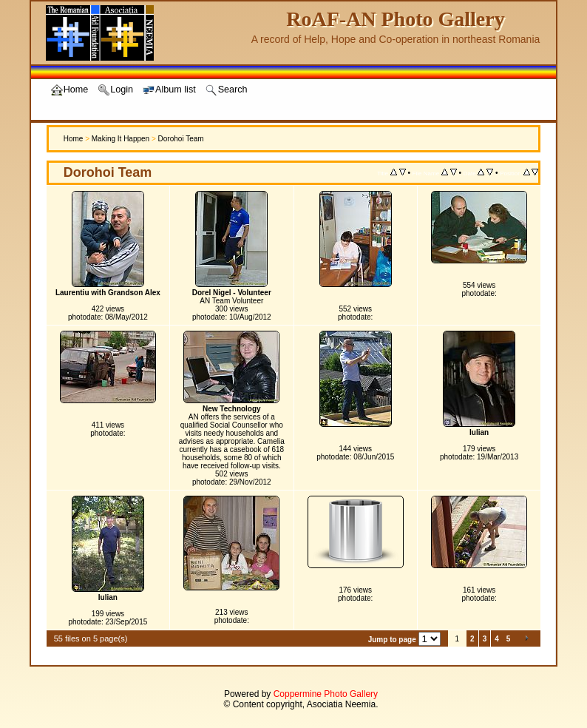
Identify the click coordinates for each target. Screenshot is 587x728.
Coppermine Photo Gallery (326, 694)
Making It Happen (121, 139)
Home (74, 139)
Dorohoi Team (181, 139)
